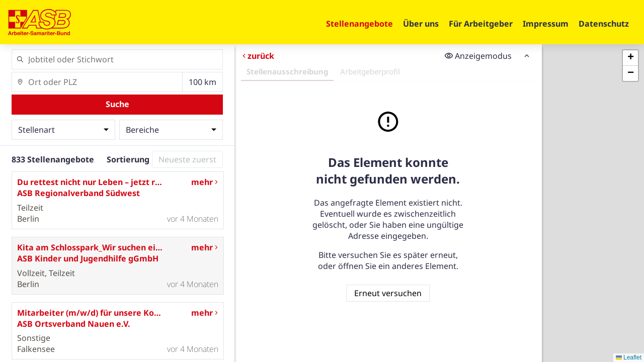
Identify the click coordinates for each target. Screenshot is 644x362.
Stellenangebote (359, 24)
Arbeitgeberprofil (370, 71)
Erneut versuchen (388, 293)
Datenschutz (604, 24)
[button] (630, 58)
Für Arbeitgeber (481, 24)
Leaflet (629, 357)
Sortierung (128, 159)
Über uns (421, 24)
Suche (117, 104)
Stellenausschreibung (287, 71)
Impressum (546, 24)
